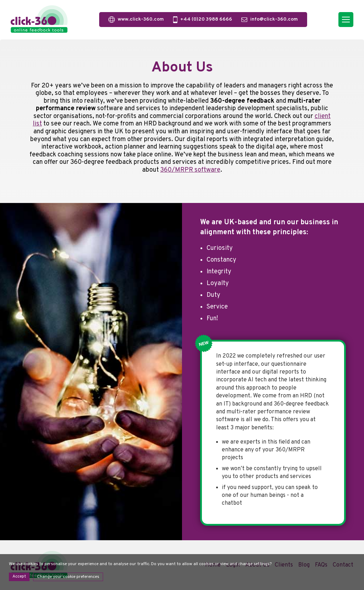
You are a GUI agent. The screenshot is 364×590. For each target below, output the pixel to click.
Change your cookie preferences (68, 577)
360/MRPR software (190, 170)
